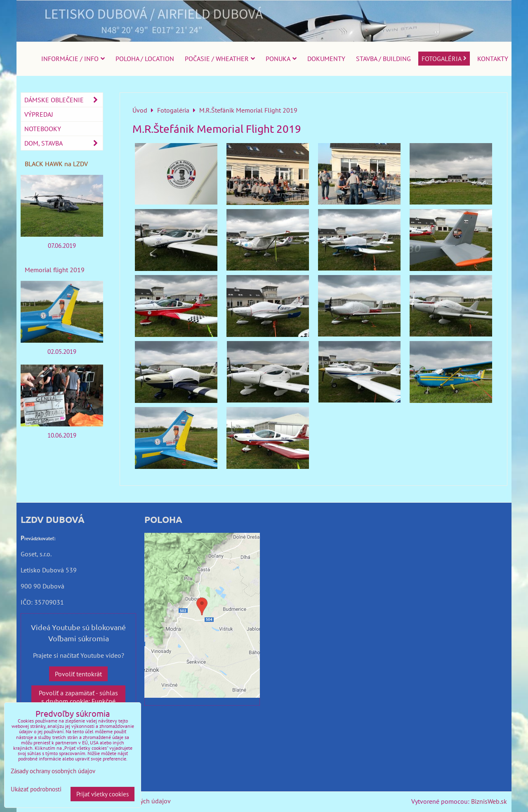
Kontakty (493, 59)
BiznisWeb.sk (489, 801)
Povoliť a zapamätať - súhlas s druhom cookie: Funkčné (78, 697)
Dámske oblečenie (64, 100)
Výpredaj (39, 114)
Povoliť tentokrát (78, 674)
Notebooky (43, 129)
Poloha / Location (145, 59)
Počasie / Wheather (220, 59)
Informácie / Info (73, 59)
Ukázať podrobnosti (36, 790)
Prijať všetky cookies (103, 794)
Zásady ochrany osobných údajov (53, 771)
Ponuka (281, 59)
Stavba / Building (383, 59)
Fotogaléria (444, 59)
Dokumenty (326, 59)
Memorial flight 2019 (55, 270)
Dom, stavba (64, 143)
